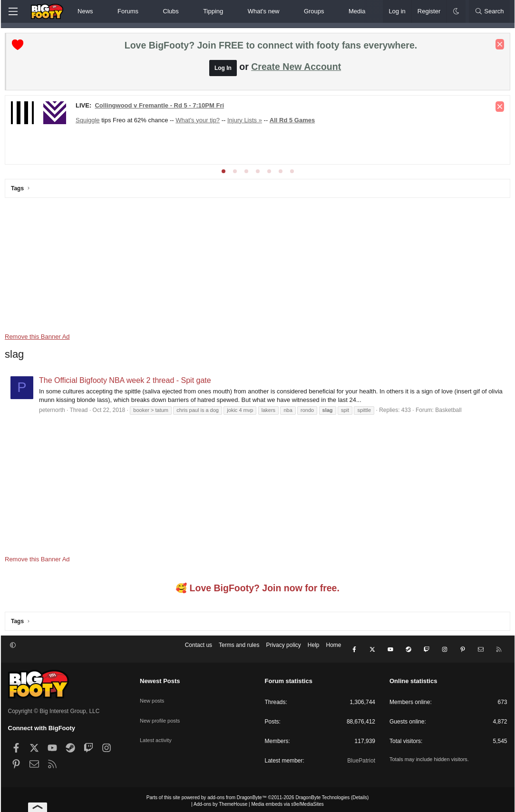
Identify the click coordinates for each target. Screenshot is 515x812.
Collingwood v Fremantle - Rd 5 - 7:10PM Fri (163, 108)
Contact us (199, 650)
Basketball (452, 412)
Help (314, 650)
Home (333, 650)
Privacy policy (283, 650)
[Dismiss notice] (497, 47)
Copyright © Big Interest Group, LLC (54, 708)
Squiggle (91, 122)
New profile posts (162, 711)
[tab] (223, 174)
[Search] (489, 11)
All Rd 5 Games (295, 122)
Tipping (213, 11)
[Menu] (13, 11)
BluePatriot (361, 758)
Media (357, 11)
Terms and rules (239, 650)
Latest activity (157, 727)
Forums (128, 11)
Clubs (171, 11)
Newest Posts (160, 679)
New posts (153, 694)
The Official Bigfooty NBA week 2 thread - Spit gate (128, 383)
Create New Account (296, 69)
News (85, 11)
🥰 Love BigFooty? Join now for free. (257, 590)
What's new (264, 11)
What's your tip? (201, 122)
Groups (314, 11)
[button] (101, 11)
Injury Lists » (248, 122)
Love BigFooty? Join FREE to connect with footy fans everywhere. (271, 48)
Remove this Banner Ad (41, 339)
